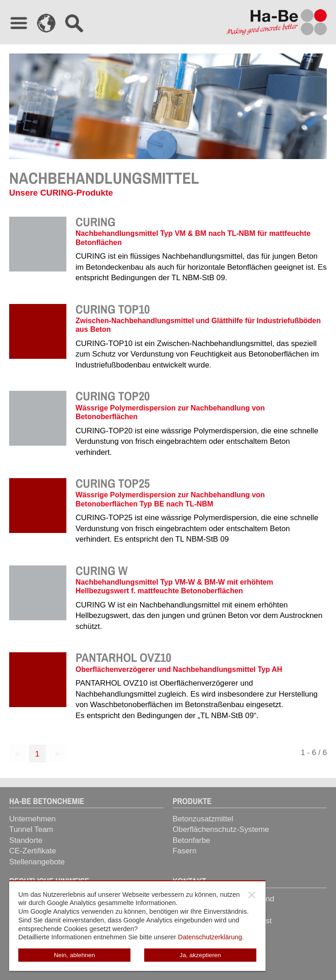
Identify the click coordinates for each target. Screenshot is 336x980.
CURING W (102, 570)
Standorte (26, 840)
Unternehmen (33, 819)
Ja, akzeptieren (200, 955)
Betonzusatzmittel (203, 819)
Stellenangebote (37, 862)
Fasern (184, 851)
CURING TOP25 (113, 483)
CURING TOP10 (113, 309)
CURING (95, 222)
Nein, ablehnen (75, 955)
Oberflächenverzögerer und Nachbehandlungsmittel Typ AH (179, 669)
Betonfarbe (191, 840)
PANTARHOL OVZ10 (123, 657)
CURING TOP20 (113, 396)
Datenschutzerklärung (210, 937)
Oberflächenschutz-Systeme (221, 829)
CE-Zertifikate (33, 851)
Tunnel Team (31, 829)
